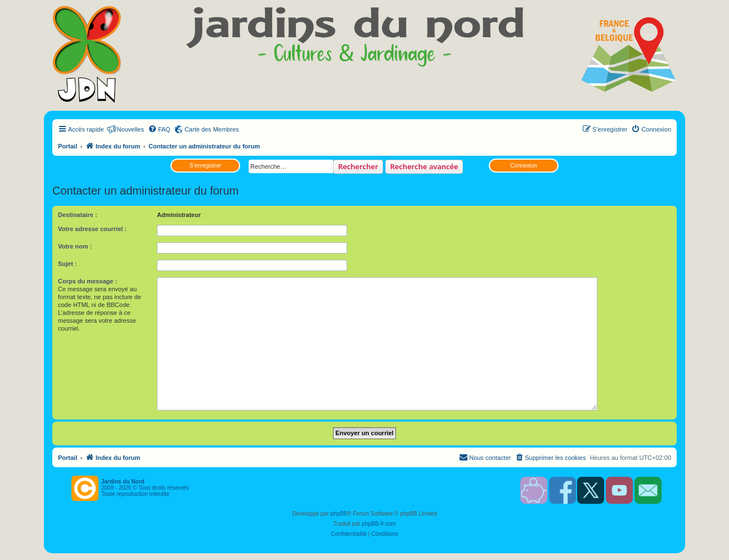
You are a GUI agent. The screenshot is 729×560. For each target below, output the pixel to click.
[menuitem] (159, 129)
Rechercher (358, 166)
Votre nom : (75, 246)
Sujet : (67, 264)
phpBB (339, 514)
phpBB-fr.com (379, 524)
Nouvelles (130, 129)
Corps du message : (87, 281)
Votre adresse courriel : (92, 229)
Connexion (524, 166)
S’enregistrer (206, 166)
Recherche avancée (424, 166)
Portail (67, 146)
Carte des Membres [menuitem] (212, 129)
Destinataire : (78, 215)
